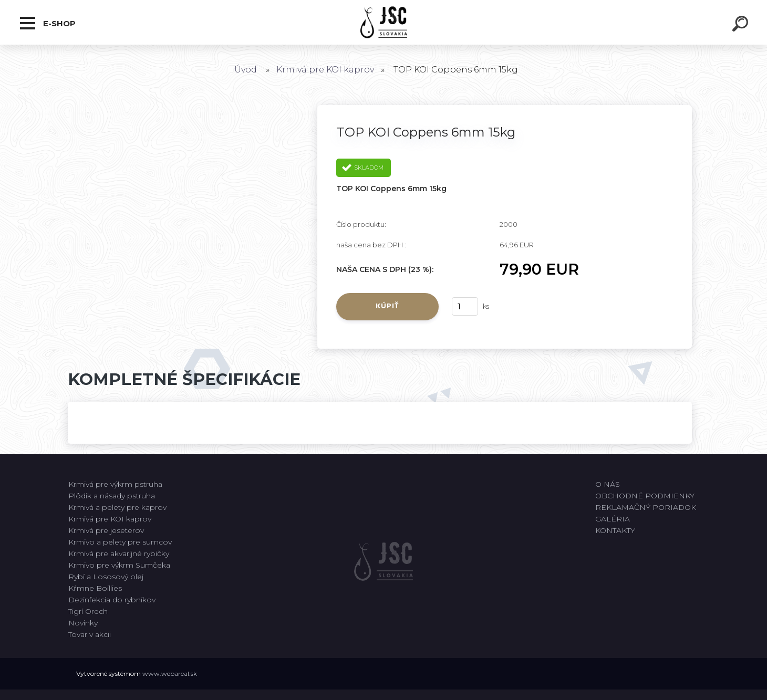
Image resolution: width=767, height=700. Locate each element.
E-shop (48, 23)
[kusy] (465, 306)
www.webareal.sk (170, 673)
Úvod (246, 70)
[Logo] (384, 22)
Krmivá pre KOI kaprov (325, 70)
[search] (742, 25)
